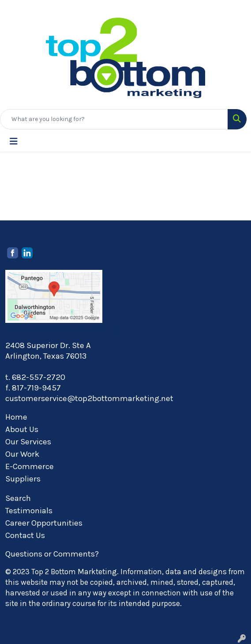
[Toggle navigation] (14, 142)
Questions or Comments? (52, 554)
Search (18, 498)
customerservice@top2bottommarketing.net (89, 398)
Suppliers (23, 479)
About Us (22, 429)
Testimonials (29, 511)
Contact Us (25, 535)
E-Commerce (30, 466)
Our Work (22, 454)
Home (16, 417)
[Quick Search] (114, 119)
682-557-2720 (39, 377)
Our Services (28, 442)
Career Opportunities (44, 523)
